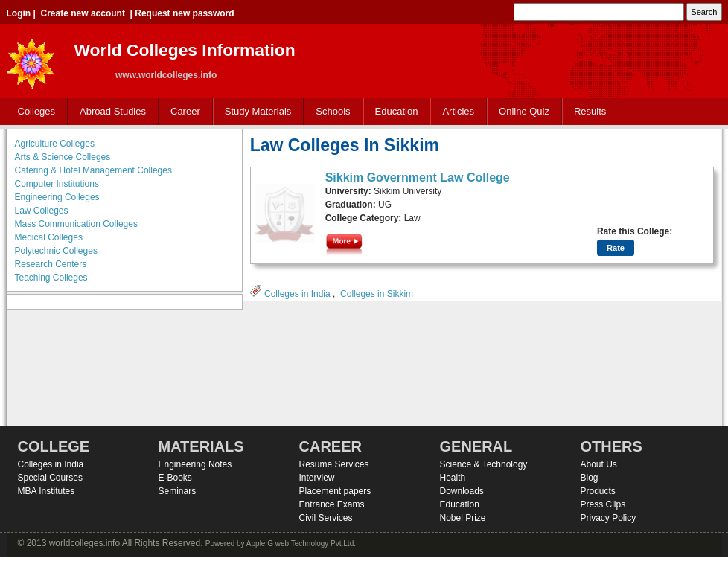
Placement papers (335, 491)
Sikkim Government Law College (418, 177)
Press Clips (603, 504)
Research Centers (51, 264)
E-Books (175, 478)
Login (19, 13)
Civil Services (326, 518)
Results (590, 111)
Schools (330, 112)
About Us (599, 464)
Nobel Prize (463, 518)
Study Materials (255, 112)
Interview (317, 478)
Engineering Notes (195, 464)
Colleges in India (297, 294)
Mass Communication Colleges (76, 224)
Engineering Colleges (57, 197)
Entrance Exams (332, 504)
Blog (590, 478)
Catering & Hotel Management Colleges (93, 170)
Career (182, 112)
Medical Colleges (49, 237)
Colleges (33, 112)
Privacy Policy (609, 518)
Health (453, 478)
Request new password (184, 13)
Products (598, 491)
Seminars (178, 491)
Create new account (83, 13)
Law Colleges (42, 211)
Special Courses (50, 478)
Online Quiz (524, 111)
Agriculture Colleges (55, 144)
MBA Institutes (47, 491)
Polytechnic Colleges (56, 251)
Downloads (462, 491)
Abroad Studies (109, 112)
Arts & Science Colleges (63, 157)
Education (393, 112)
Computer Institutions (57, 184)
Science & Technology (484, 464)
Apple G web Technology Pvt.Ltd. (301, 544)
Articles (458, 111)
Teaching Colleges (51, 278)
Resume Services (334, 464)
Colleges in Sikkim (377, 294)
